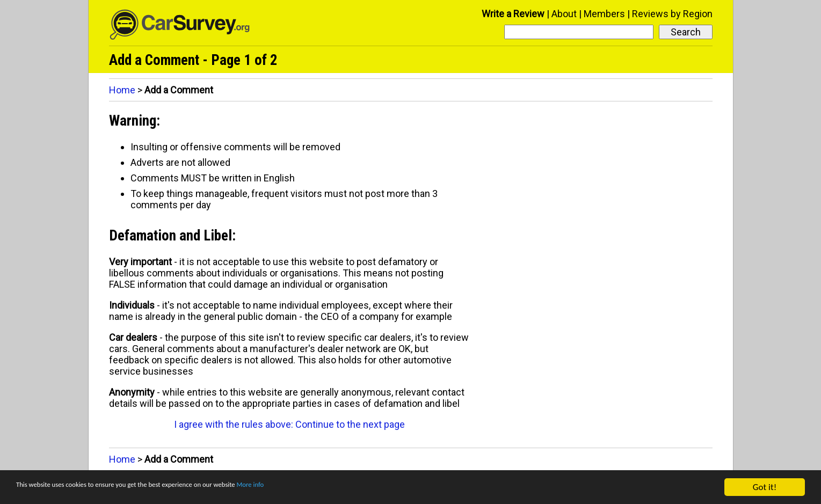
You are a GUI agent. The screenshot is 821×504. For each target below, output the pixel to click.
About (564, 14)
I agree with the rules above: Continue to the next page (289, 424)
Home (122, 90)
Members (604, 14)
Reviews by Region (672, 14)
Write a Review (513, 14)
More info (330, 488)
